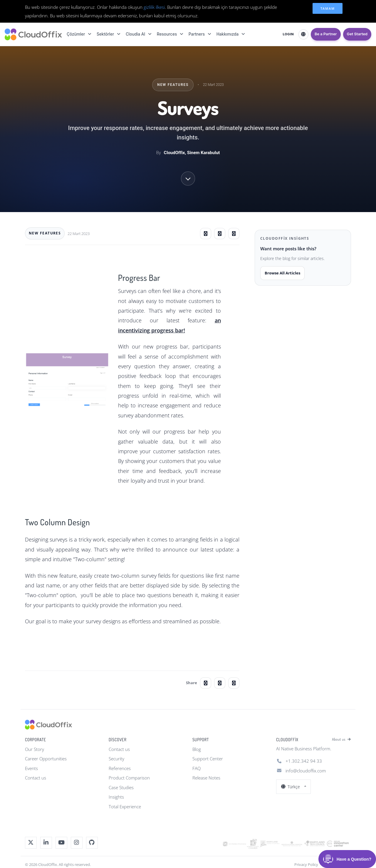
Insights (116, 797)
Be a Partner (326, 34)
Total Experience (125, 807)
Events (31, 768)
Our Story (35, 749)
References (120, 768)
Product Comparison (129, 778)
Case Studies (121, 787)
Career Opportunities (46, 759)
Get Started (357, 34)
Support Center (208, 759)
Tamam (328, 8)
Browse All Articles (282, 273)
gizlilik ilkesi (154, 7)
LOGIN (288, 34)
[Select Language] (303, 34)
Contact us (36, 778)
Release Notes (206, 778)
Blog (197, 749)
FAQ (197, 768)
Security (116, 759)
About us (341, 739)
